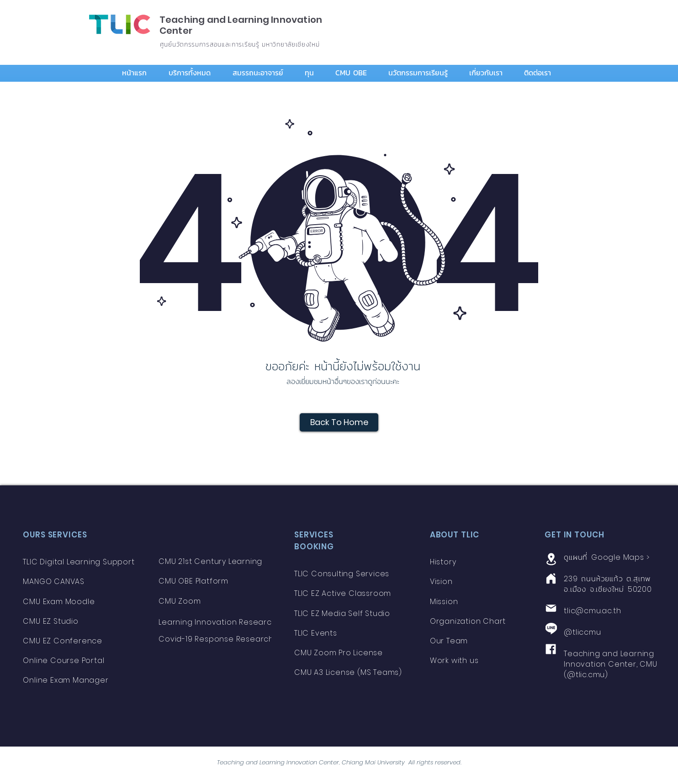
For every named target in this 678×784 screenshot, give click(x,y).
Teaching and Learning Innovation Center (241, 25)
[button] (194, 73)
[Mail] (551, 608)
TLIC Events (316, 633)
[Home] (551, 578)
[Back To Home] (339, 422)
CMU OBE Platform (193, 581)
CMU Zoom (181, 601)
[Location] (551, 559)
